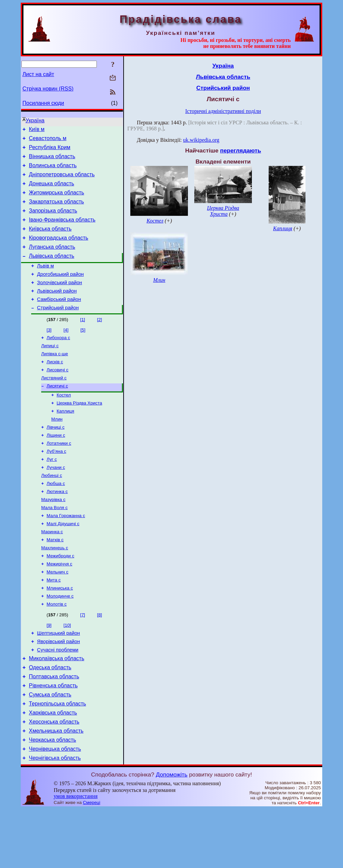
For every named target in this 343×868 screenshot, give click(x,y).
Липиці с (50, 368)
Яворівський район (59, 687)
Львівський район (57, 310)
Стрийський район (58, 329)
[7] (83, 659)
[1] (83, 341)
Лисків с (55, 386)
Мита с (54, 622)
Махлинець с (55, 587)
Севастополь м (48, 140)
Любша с (56, 517)
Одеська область (50, 716)
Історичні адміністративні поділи (223, 111)
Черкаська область (52, 797)
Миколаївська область (56, 706)
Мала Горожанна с (66, 552)
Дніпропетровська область (62, 180)
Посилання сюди (43, 103)
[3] (49, 351)
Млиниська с (60, 631)
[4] (66, 351)
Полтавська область (54, 726)
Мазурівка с (53, 535)
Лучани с (56, 500)
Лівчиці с (56, 456)
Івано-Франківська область (62, 231)
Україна (35, 120)
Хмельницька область (56, 787)
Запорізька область (53, 221)
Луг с (52, 491)
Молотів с (57, 648)
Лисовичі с (57, 394)
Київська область (50, 241)
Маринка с (52, 570)
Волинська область (53, 170)
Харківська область (53, 767)
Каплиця (65, 439)
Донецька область (51, 191)
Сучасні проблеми (58, 697)
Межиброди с (60, 596)
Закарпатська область (56, 211)
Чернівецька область (55, 807)
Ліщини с (56, 465)
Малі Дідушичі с (63, 561)
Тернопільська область (57, 757)
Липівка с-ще (55, 377)
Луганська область (52, 261)
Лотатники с (59, 474)
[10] (67, 669)
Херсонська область (54, 777)
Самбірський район (59, 319)
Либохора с (58, 359)
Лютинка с (57, 526)
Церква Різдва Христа (79, 430)
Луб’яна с (56, 482)
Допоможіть (171, 833)
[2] (100, 341)
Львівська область (51, 271)
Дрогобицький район (61, 291)
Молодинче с (60, 639)
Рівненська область (53, 736)
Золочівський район (60, 301)
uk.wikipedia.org (201, 140)
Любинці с (52, 509)
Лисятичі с (57, 412)
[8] (100, 659)
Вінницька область (52, 160)
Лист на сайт (38, 74)
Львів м (46, 282)
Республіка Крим (50, 150)
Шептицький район (59, 678)
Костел (64, 421)
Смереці (92, 861)
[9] (49, 669)
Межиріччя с (59, 604)
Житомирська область (56, 201)
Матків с (55, 578)
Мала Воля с (54, 543)
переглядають (241, 150)
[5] (83, 351)
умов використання (76, 855)
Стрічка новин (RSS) (48, 89)
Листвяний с (54, 403)
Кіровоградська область (58, 251)
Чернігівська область (55, 817)
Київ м (37, 130)
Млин (57, 448)
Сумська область (50, 747)
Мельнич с (57, 613)
